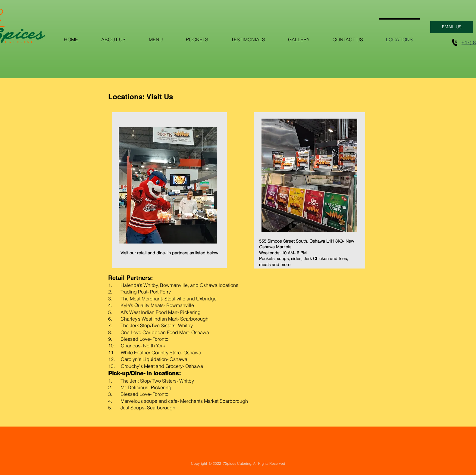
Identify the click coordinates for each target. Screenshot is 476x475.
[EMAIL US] (452, 27)
